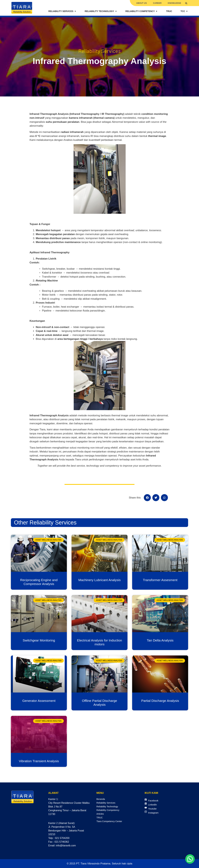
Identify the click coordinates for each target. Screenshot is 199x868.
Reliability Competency (109, 811)
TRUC (100, 820)
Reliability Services (107, 803)
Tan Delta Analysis (160, 640)
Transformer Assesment (160, 580)
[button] (186, 3)
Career (157, 3)
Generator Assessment (39, 701)
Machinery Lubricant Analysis (99, 580)
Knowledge (174, 3)
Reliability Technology (108, 807)
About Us (141, 3)
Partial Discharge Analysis (160, 701)
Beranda (101, 799)
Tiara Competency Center (111, 824)
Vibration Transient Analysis (39, 761)
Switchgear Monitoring (39, 640)
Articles (100, 815)
